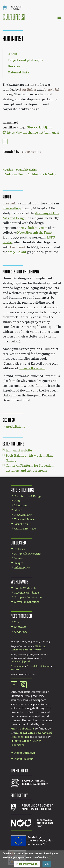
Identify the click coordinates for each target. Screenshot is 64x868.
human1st (16, 85)
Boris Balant (28, 90)
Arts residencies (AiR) (27, 554)
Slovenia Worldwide (27, 593)
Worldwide (19, 582)
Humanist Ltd (32, 152)
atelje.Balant (17, 252)
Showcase (20, 627)
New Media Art (23, 515)
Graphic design (28, 170)
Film (17, 501)
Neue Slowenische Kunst (35, 233)
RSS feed (15, 670)
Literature (20, 505)
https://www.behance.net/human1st (33, 133)
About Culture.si (25, 753)
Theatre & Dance (24, 519)
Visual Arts (21, 524)
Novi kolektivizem (34, 228)
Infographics (22, 568)
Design (9, 170)
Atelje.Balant (15, 427)
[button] (27, 864)
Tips (17, 622)
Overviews (21, 632)
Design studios (14, 174)
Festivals (20, 549)
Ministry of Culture (22, 729)
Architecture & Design (42, 174)
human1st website (19, 450)
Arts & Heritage (23, 490)
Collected (18, 543)
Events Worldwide (25, 588)
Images (19, 563)
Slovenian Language (27, 602)
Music (18, 510)
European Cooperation (28, 597)
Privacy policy (17, 666)
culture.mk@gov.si (20, 661)
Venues (19, 558)
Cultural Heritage (25, 529)
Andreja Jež (51, 90)
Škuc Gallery (12, 208)
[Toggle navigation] (59, 17)
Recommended (21, 616)
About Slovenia (24, 759)
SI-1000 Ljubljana (40, 127)
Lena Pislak (18, 247)
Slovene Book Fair (32, 368)
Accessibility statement (39, 666)
